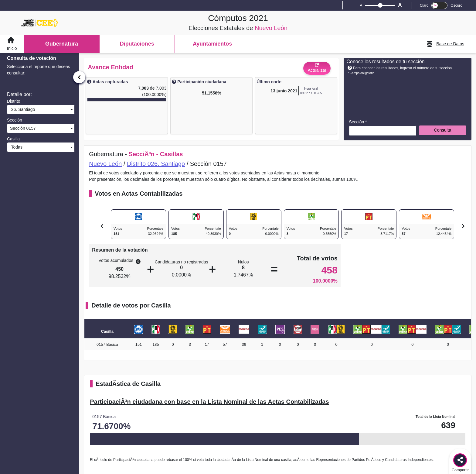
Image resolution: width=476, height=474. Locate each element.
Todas (16, 147)
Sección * (358, 122)
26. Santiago (22, 109)
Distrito (14, 101)
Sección (15, 120)
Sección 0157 (22, 128)
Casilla (13, 139)
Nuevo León (105, 164)
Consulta (442, 130)
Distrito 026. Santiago (156, 164)
